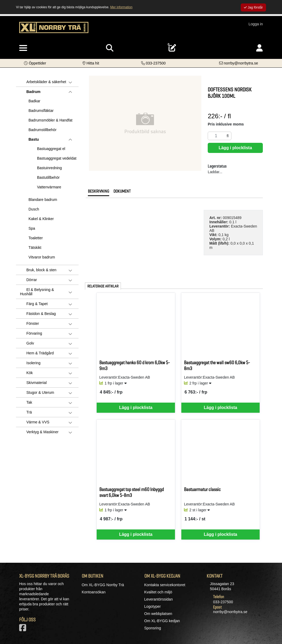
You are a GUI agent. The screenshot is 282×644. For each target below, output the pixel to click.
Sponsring (153, 628)
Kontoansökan (94, 592)
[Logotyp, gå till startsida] (54, 30)
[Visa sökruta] (110, 48)
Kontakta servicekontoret (165, 585)
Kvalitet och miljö (158, 592)
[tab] (99, 193)
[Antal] (216, 136)
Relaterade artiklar (103, 286)
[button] (35, 63)
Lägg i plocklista (235, 148)
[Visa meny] (23, 48)
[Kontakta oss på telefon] (154, 63)
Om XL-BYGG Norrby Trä (103, 585)
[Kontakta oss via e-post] (239, 63)
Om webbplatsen (158, 614)
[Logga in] (259, 48)
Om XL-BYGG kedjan (162, 621)
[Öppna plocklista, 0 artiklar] (172, 48)
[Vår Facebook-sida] (24, 629)
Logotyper (153, 606)
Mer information (121, 7)
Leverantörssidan (159, 599)
